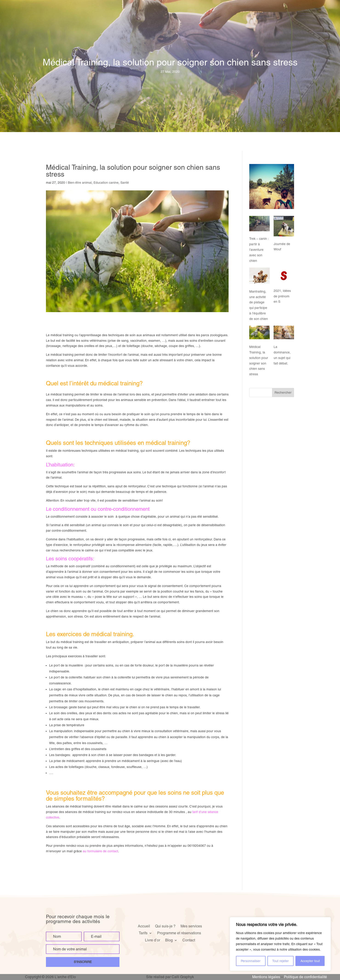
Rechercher (283, 393)
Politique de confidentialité (305, 977)
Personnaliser (251, 961)
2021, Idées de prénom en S (282, 296)
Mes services (191, 926)
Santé (125, 183)
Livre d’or (153, 940)
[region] (280, 944)
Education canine (106, 183)
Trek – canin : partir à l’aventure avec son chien (259, 250)
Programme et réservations (179, 933)
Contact (189, 940)
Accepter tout (310, 961)
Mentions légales (266, 977)
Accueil (144, 926)
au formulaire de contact (100, 851)
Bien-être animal (80, 183)
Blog (169, 940)
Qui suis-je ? (165, 926)
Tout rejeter (280, 961)
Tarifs (143, 933)
